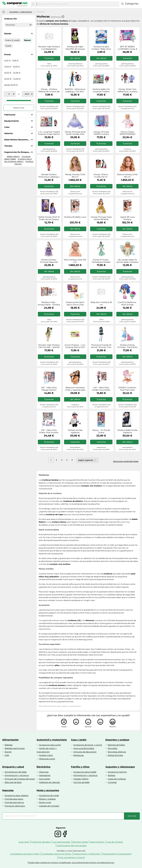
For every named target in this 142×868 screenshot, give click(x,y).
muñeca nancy (25, 159)
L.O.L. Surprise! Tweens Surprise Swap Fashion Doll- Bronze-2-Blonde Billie (49, 133)
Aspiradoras (45, 775)
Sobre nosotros (97, 842)
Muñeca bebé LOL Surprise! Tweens (101, 90)
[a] (27, 94)
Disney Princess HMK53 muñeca (101, 133)
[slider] (5, 100)
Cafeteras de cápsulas (50, 782)
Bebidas (9, 745)
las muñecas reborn (14, 161)
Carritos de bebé (81, 782)
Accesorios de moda (49, 795)
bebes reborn (13, 156)
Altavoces (44, 772)
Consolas (112, 782)
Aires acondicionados (84, 748)
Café (7, 755)
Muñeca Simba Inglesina (75, 431)
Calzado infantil (81, 779)
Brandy (8, 752)
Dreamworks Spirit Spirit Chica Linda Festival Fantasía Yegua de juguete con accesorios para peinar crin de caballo (75, 304)
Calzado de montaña (49, 806)
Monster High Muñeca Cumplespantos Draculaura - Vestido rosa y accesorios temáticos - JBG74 (49, 48)
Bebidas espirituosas (15, 748)
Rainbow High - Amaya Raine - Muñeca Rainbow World (49, 304)
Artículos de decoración (85, 752)
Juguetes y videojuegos (21, 12)
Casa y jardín (79, 740)
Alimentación (10, 740)
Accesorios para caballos (17, 795)
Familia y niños (80, 767)
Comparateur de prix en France (56, 854)
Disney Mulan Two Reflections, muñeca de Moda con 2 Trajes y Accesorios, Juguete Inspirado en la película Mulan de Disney (127, 90)
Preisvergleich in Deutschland (117, 854)
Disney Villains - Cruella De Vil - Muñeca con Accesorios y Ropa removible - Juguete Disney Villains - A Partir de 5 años (101, 176)
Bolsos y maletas (47, 799)
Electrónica (43, 767)
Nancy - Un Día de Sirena (101, 431)
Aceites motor (46, 755)
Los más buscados (61, 842)
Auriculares (45, 779)
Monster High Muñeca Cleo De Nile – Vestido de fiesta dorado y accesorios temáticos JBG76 (49, 346)
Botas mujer (45, 802)
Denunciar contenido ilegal (126, 461)
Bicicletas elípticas (117, 752)
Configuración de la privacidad (71, 846)
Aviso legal (24, 842)
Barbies (112, 775)
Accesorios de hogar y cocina (88, 745)
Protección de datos (41, 842)
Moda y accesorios (48, 790)
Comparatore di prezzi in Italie (25, 854)
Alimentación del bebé (16, 772)
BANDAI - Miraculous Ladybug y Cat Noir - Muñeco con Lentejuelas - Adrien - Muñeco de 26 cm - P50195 (75, 90)
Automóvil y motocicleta (52, 740)
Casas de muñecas (117, 779)
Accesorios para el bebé (85, 772)
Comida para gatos (14, 799)
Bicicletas (113, 748)
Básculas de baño (13, 782)
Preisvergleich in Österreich (87, 854)
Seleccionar (19, 108)
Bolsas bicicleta (115, 755)
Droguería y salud (13, 767)
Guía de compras (115, 842)
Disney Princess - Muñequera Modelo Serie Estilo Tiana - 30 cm (101, 261)
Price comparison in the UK (71, 857)
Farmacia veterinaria (15, 806)
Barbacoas (79, 755)
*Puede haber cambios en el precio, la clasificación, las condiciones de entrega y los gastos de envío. (71, 863)
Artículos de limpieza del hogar (20, 779)
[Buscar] (33, 4)
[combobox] (77, 4)
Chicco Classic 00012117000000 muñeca (127, 133)
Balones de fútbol (116, 745)
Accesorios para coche (50, 745)
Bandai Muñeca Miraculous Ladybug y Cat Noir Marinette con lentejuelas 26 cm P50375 (49, 176)
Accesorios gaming (117, 772)
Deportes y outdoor (117, 740)
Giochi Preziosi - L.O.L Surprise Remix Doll (75, 346)
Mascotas (8, 790)
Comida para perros (14, 802)
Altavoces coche (47, 759)
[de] (9, 94)
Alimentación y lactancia (17, 775)
